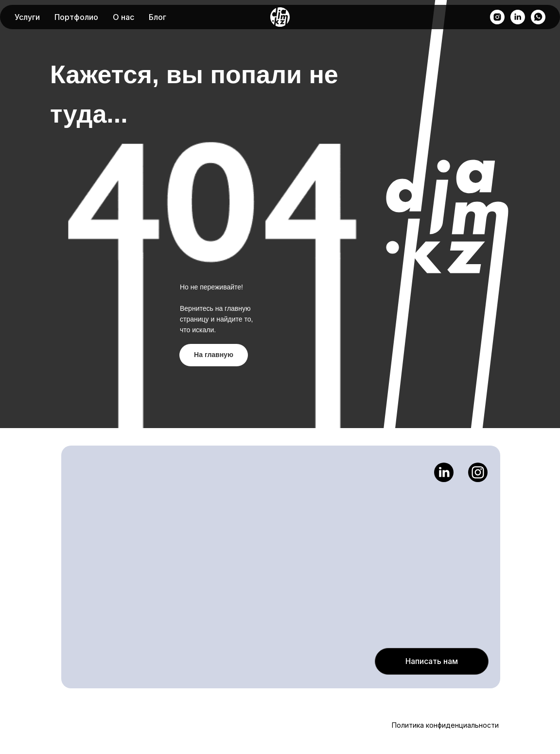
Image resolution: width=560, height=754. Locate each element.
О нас (123, 17)
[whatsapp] (538, 17)
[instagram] (497, 17)
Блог (157, 17)
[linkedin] (518, 17)
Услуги (27, 17)
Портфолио (76, 17)
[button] (432, 661)
